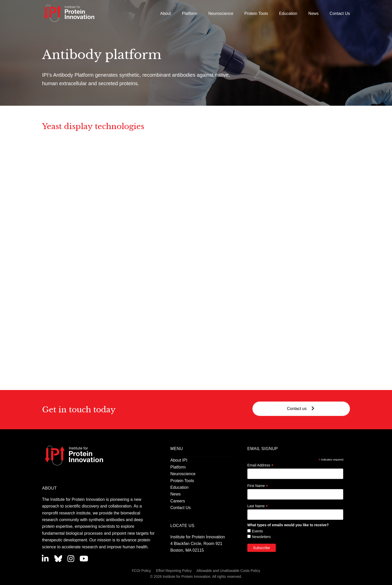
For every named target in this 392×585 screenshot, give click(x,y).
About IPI (179, 460)
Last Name (258, 506)
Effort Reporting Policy (174, 571)
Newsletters (261, 537)
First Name (258, 486)
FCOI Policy (141, 571)
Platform (178, 467)
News (175, 494)
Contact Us (180, 508)
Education (179, 487)
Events (257, 531)
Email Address (260, 465)
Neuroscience (183, 474)
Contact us (301, 409)
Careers (178, 501)
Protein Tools (182, 481)
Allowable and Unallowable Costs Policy (228, 571)
